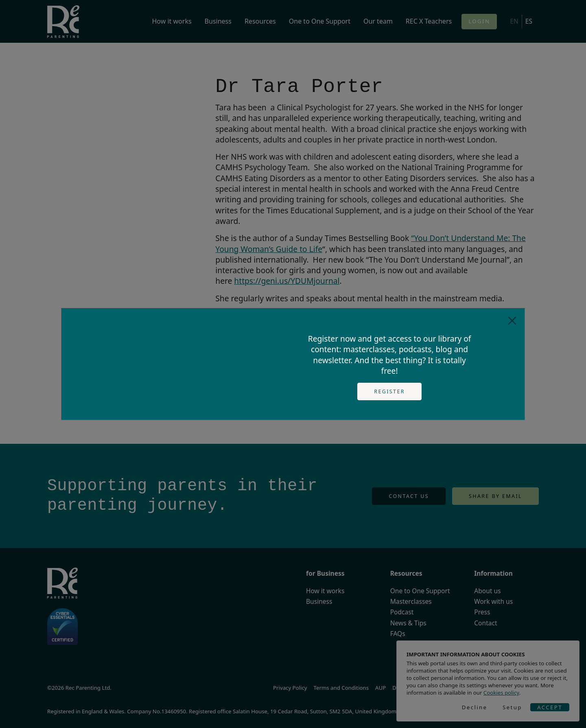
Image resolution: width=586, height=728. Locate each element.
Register (389, 391)
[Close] (512, 321)
